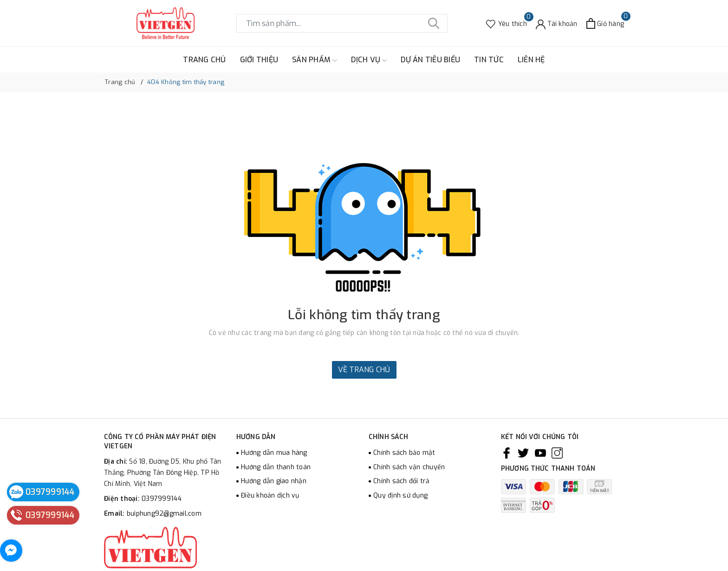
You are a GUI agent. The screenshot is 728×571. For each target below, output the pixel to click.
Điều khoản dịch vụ (270, 496)
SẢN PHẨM (315, 60)
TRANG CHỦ (204, 60)
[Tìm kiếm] (434, 23)
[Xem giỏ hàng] (605, 23)
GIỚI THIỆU (259, 60)
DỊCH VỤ (369, 60)
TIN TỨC (489, 60)
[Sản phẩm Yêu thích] (507, 23)
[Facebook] (507, 453)
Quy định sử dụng (400, 496)
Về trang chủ (364, 370)
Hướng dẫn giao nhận (274, 481)
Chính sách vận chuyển (409, 467)
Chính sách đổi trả (402, 481)
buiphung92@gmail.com (164, 514)
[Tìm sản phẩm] (342, 23)
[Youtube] (540, 453)
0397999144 (162, 499)
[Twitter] (523, 453)
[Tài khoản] (557, 23)
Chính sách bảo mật (404, 453)
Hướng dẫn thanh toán (276, 467)
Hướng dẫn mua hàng (274, 453)
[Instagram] (557, 453)
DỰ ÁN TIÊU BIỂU (430, 60)
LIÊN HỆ (531, 60)
